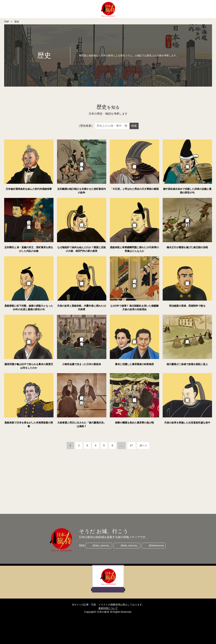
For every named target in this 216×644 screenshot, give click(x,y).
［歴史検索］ (86, 126)
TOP (7, 22)
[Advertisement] (108, 482)
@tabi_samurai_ (101, 546)
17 (132, 445)
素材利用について (108, 608)
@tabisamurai (157, 546)
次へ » (144, 445)
